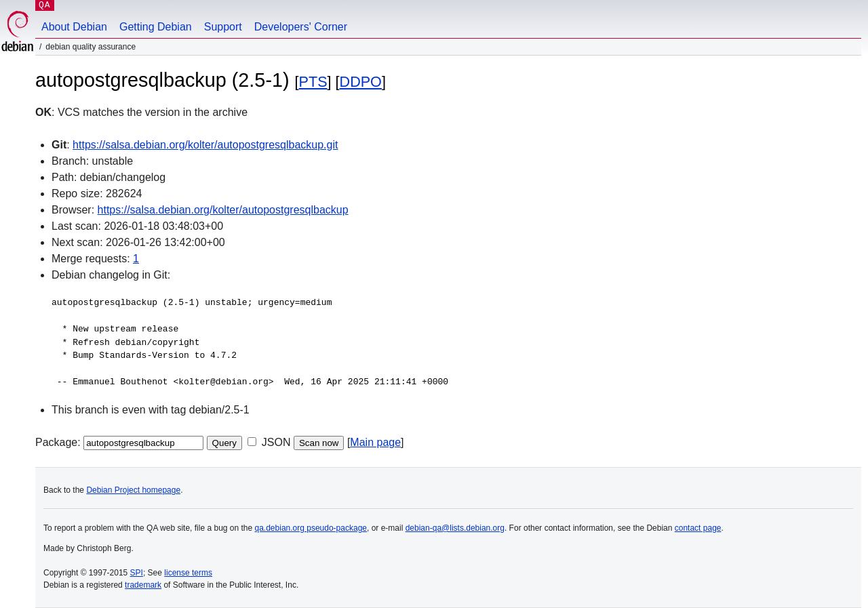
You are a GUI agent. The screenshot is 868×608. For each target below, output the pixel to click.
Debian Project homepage (133, 490)
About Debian (74, 27)
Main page (375, 442)
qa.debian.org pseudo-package (311, 528)
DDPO (361, 82)
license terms (188, 573)
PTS (313, 82)
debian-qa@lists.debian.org (455, 528)
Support (223, 27)
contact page (698, 528)
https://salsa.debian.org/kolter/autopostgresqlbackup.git (205, 145)
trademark (143, 585)
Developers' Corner (301, 27)
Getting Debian (156, 27)
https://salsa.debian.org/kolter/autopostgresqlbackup (223, 210)
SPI (137, 573)
